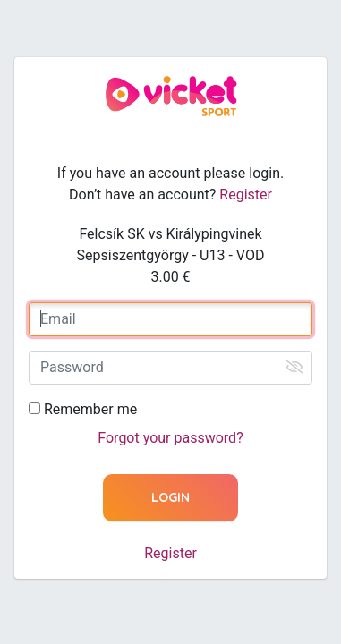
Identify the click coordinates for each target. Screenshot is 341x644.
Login (170, 497)
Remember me (90, 409)
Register (246, 195)
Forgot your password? (170, 438)
